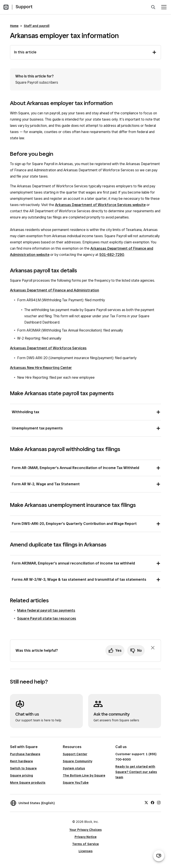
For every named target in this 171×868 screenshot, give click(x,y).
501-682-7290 (112, 255)
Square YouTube (76, 783)
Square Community (77, 761)
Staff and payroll (37, 26)
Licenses (86, 851)
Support (24, 7)
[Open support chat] (159, 856)
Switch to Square (23, 768)
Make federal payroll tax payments (46, 610)
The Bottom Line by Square (84, 775)
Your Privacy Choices (86, 830)
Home (14, 26)
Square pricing (21, 775)
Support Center (75, 754)
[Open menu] (164, 7)
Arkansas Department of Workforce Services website (100, 205)
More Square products (28, 783)
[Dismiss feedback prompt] (153, 648)
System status (74, 768)
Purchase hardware (25, 754)
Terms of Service (85, 844)
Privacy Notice (86, 837)
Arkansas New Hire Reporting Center (41, 368)
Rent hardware (21, 761)
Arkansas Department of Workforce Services (48, 348)
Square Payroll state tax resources (47, 618)
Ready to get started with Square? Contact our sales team (136, 772)
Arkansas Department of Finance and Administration (55, 290)
